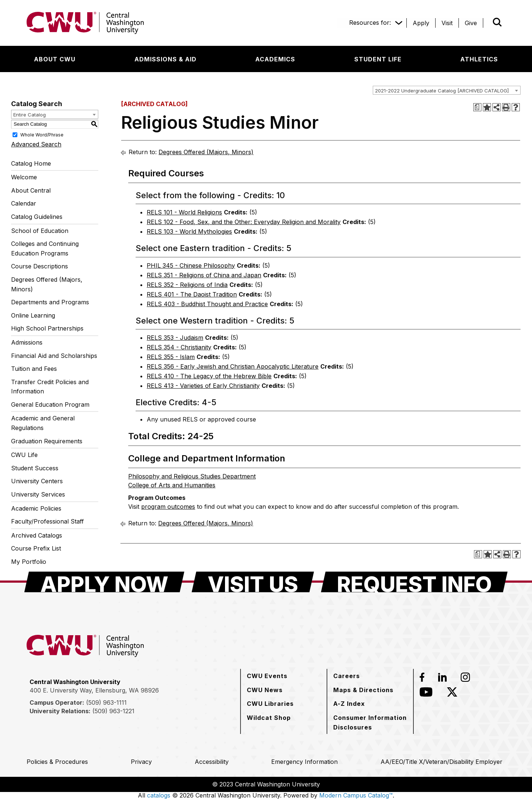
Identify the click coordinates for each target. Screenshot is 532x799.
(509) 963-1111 (106, 702)
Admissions (27, 342)
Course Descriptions (40, 266)
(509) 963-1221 (113, 711)
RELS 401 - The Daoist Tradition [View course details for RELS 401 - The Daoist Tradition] (192, 294)
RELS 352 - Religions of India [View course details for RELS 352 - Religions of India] (187, 285)
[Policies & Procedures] (57, 762)
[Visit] (447, 23)
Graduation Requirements (47, 441)
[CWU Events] (267, 676)
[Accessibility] (212, 762)
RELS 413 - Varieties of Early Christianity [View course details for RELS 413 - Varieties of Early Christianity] (203, 386)
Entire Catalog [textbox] (30, 115)
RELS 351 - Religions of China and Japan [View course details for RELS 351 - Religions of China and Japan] (204, 275)
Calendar (24, 203)
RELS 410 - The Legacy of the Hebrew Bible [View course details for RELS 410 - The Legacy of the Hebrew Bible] (209, 376)
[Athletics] (479, 59)
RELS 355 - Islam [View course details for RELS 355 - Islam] (171, 357)
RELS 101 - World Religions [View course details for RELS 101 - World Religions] (184, 212)
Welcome (24, 177)
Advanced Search (36, 144)
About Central (31, 190)
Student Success (35, 468)
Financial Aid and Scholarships (54, 356)
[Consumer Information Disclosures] (370, 722)
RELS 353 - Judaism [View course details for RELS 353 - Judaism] (175, 338)
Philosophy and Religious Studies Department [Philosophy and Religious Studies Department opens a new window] (192, 476)
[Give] (471, 23)
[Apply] (421, 23)
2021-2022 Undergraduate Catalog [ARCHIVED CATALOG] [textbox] (442, 91)
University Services (38, 494)
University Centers (37, 481)
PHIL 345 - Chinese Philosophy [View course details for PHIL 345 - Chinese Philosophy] (191, 265)
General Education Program (50, 404)
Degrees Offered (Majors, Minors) (47, 284)
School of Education (40, 231)
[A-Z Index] (349, 704)
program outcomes (168, 507)
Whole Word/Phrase (42, 134)
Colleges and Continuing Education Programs (45, 248)
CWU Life (24, 455)
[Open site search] (497, 22)
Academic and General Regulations (43, 423)
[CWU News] (265, 690)
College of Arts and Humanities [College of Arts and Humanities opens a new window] (172, 485)
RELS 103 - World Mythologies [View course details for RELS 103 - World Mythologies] (189, 231)
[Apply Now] (104, 582)
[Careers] (347, 676)
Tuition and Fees (34, 369)
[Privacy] (141, 762)
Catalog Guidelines (37, 217)
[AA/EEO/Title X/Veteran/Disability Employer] (441, 762)
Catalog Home (31, 163)
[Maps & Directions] (363, 690)
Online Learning (33, 315)
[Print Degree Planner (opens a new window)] (477, 107)
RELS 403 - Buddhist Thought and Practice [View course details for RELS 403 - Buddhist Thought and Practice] (207, 304)
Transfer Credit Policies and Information (50, 387)
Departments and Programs (50, 302)
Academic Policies (36, 508)
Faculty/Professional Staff (47, 521)
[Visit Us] (253, 582)
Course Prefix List (36, 548)
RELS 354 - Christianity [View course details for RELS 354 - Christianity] (179, 347)
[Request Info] (414, 582)
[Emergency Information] (304, 762)
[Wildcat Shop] (269, 718)
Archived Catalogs (37, 535)
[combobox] (447, 90)
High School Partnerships (47, 328)
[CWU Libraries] (270, 704)
